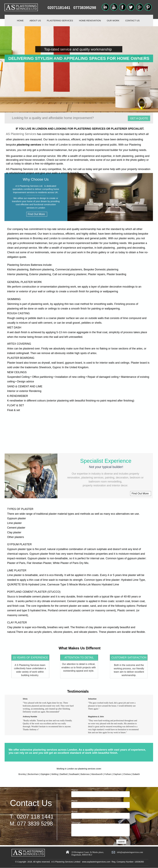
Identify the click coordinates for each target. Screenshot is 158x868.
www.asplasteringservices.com (96, 862)
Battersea (85, 774)
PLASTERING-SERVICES (60, 21)
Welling (55, 774)
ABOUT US (35, 21)
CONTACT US (132, 21)
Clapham (117, 774)
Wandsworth (97, 774)
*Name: (75, 790)
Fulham (108, 774)
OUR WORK (113, 21)
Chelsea (127, 774)
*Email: (75, 812)
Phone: (75, 801)
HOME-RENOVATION (90, 21)
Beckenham (33, 774)
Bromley (22, 774)
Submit (121, 842)
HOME (20, 21)
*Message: (76, 822)
